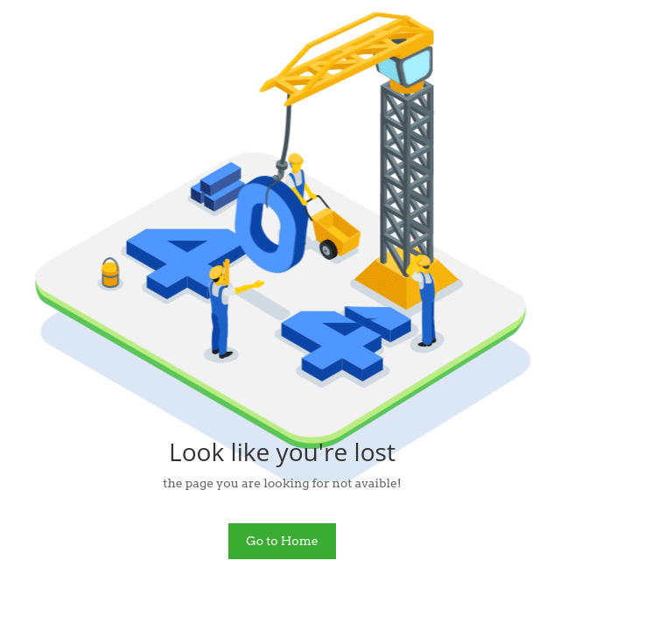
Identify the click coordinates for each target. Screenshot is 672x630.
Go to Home (282, 541)
